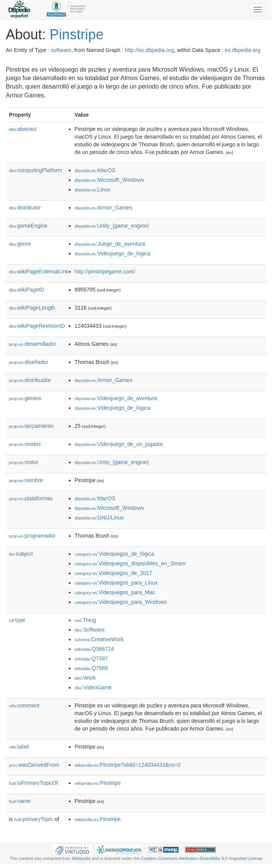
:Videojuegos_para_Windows (121, 602)
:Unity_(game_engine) (112, 226)
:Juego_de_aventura (110, 244)
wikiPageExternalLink (39, 271)
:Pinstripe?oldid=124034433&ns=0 (128, 765)
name (20, 801)
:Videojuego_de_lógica (113, 253)
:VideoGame (93, 687)
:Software (90, 630)
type (17, 620)
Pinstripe (77, 34)
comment (24, 705)
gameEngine (28, 226)
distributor (25, 208)
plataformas (31, 498)
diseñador (29, 362)
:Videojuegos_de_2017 (113, 573)
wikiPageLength (32, 308)
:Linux (93, 189)
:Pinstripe (98, 783)
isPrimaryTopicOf (33, 783)
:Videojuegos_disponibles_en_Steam (130, 563)
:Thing (85, 620)
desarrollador (33, 344)
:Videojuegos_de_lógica (114, 554)
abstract (23, 129)
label (19, 747)
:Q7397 (91, 659)
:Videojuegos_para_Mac (115, 592)
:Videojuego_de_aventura (116, 398)
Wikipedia (81, 858)
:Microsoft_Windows (109, 180)
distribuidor (30, 380)
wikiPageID (27, 290)
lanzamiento (31, 426)
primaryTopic (34, 819)
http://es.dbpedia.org (149, 50)
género (25, 398)
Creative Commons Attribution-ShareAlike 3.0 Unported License (202, 858)
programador (32, 536)
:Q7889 (91, 668)
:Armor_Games (103, 208)
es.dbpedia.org (243, 50)
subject (21, 554)
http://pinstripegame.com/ (105, 271)
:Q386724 (94, 649)
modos (25, 444)
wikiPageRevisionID (37, 326)
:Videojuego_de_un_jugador (119, 444)
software (61, 50)
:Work (85, 678)
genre (20, 244)
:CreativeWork (99, 639)
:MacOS (95, 170)
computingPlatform (36, 170)
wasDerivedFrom (34, 765)
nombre (26, 480)
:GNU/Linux (99, 518)
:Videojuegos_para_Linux (116, 583)
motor (24, 462)
